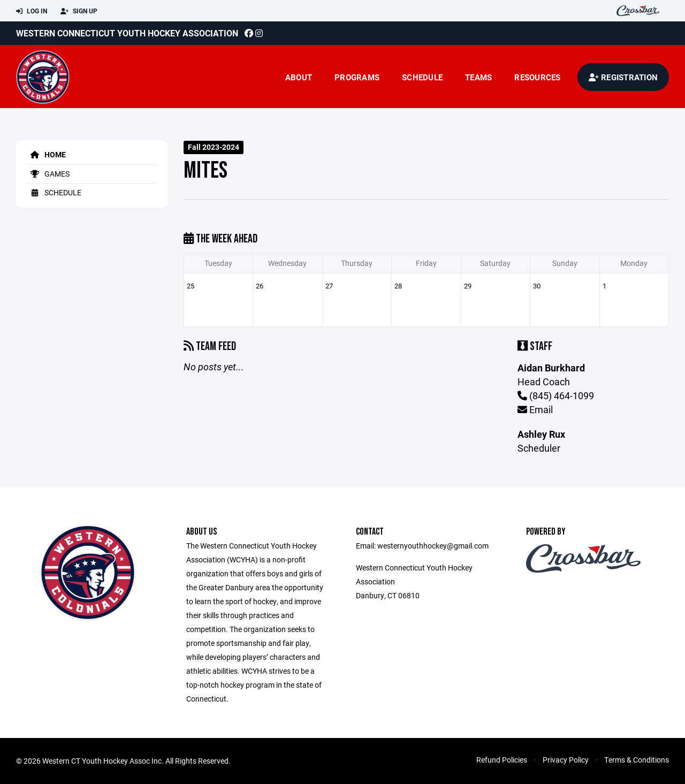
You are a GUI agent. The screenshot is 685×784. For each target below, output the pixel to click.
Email (535, 409)
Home (46, 154)
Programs (357, 77)
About (299, 77)
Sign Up (79, 11)
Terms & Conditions (637, 760)
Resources (537, 77)
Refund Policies (502, 760)
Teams (478, 77)
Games (48, 174)
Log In (32, 11)
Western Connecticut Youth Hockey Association (127, 33)
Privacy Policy (566, 760)
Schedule (422, 77)
